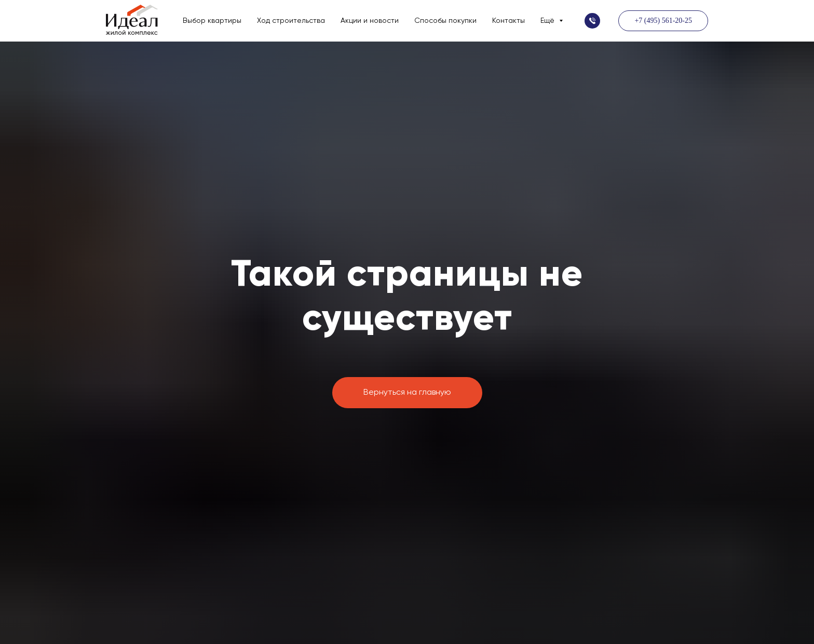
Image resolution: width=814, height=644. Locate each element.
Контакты (508, 21)
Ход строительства (291, 21)
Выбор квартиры (212, 21)
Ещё (548, 21)
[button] (592, 21)
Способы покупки (445, 21)
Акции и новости (370, 21)
